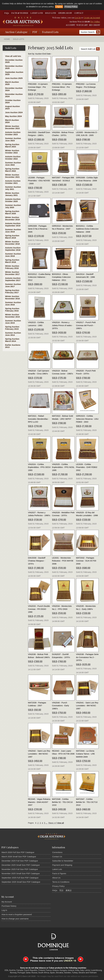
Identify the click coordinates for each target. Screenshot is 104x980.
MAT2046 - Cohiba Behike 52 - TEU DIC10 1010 (62, 802)
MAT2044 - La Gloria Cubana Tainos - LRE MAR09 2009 (85, 754)
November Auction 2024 (14, 95)
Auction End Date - (44, 54)
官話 (61, 890)
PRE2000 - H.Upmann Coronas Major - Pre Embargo (38, 87)
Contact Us (57, 857)
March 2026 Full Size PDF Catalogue (18, 852)
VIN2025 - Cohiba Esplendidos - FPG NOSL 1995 (63, 467)
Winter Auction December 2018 (12, 243)
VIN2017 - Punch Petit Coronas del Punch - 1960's (86, 325)
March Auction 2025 (12, 83)
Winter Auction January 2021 (12, 194)
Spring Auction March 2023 (12, 145)
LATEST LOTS (37, 13)
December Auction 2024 (14, 89)
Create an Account (92, 18)
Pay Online (95, 22)
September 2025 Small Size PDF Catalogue (21, 882)
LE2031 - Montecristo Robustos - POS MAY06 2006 (63, 561)
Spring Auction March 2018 (12, 261)
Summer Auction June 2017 (13, 285)
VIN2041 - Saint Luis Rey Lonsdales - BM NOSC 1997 (87, 706)
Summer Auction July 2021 (13, 188)
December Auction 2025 (14, 61)
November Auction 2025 (14, 67)
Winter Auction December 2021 (12, 176)
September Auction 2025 (14, 73)
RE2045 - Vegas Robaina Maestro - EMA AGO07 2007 (39, 802)
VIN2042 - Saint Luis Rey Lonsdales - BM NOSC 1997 (39, 754)
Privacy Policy (71, 7)
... (47, 823)
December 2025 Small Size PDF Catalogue (21, 865)
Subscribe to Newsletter (63, 861)
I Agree (59, 7)
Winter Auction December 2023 (12, 127)
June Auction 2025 (14, 78)
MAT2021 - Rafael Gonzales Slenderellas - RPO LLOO (38, 419)
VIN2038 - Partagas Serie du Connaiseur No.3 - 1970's (87, 657)
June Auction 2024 (14, 112)
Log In (78, 18)
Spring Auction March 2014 (12, 340)
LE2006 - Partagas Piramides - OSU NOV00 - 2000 (39, 180)
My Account (7, 902)
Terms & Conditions (61, 882)
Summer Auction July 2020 (13, 206)
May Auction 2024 (13, 116)
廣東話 (69, 890)
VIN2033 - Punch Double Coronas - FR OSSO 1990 (39, 609)
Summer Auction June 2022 (13, 164)
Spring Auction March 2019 (12, 237)
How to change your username (15, 919)
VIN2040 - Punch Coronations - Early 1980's (60, 706)
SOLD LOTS (51, 13)
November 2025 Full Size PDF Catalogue (20, 869)
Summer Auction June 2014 (13, 334)
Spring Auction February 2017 (12, 291)
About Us (56, 878)
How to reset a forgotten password (17, 914)
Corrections (57, 852)
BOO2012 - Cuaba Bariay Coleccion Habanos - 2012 (39, 277)
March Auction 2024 (12, 121)
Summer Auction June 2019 (13, 231)
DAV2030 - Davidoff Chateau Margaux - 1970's (37, 561)
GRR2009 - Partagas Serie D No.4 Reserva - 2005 (38, 229)
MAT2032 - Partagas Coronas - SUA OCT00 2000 (86, 561)
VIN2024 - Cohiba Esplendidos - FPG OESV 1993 (39, 467)
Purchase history (9, 906)
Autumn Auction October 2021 (13, 182)
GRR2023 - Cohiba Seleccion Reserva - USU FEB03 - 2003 (87, 419)
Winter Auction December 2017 (12, 273)
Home (7, 39)
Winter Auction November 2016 (12, 297)
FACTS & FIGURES (20, 13)
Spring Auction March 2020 (12, 212)
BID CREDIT (95, 25)
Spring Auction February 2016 (12, 310)
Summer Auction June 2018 (13, 255)
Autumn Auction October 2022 (13, 158)
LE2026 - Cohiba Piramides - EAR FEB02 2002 (87, 467)
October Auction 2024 (13, 101)
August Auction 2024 (12, 107)
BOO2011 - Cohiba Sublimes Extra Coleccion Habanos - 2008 (87, 229)
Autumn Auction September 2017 (13, 279)
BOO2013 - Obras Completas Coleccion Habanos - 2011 (61, 277)
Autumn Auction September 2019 (13, 224)
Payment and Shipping (62, 865)
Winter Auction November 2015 (12, 316)
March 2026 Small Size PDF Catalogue (19, 857)
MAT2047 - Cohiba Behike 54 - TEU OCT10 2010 (87, 802)
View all (60, 823)
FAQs (7, 13)
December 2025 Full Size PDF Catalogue (20, 861)
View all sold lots (13, 56)
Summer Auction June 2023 (13, 139)
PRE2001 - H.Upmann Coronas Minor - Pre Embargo (62, 87)
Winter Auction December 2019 (12, 218)
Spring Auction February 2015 (12, 328)
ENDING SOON (65, 13)
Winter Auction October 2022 (12, 152)
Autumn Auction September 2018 (13, 249)
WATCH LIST (82, 25)
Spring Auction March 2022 (12, 170)
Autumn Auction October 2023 (13, 133)
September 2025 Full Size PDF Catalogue (20, 878)
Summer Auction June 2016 (13, 304)
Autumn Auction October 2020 (13, 200)
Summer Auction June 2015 (13, 322)
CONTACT (79, 13)
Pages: (31, 823)
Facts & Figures (59, 873)
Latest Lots (57, 869)
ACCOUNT (70, 25)
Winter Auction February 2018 (12, 267)
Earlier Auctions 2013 (13, 346)
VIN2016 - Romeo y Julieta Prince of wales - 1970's (62, 325)
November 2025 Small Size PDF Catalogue (21, 873)
